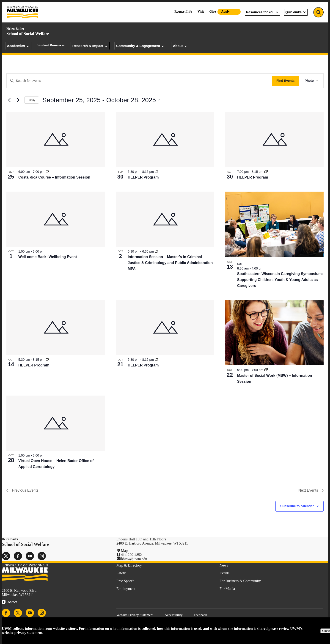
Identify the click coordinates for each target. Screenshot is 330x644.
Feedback (200, 615)
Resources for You (263, 12)
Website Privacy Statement (135, 615)
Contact (11, 602)
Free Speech (125, 581)
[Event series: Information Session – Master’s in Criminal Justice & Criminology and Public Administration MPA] (157, 251)
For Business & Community (240, 581)
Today (32, 100)
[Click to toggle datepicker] (101, 100)
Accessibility (173, 615)
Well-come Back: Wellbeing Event (48, 257)
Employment (126, 589)
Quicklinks (296, 12)
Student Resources (51, 45)
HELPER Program (143, 177)
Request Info (183, 12)
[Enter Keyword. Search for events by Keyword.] (139, 81)
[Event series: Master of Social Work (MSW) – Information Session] (266, 370)
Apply (225, 12)
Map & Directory (129, 565)
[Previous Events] (9, 100)
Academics (18, 46)
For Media (227, 589)
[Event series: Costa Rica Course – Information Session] (47, 172)
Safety (121, 573)
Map (124, 551)
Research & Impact (90, 46)
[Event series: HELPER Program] (157, 172)
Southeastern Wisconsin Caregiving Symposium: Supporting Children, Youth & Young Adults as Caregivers (280, 280)
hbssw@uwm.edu (134, 559)
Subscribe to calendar (297, 506)
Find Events (285, 81)
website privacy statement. (23, 633)
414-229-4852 (131, 555)
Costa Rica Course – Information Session (54, 177)
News (224, 565)
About (180, 46)
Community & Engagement (140, 46)
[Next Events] (18, 100)
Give (212, 12)
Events (225, 573)
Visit (201, 12)
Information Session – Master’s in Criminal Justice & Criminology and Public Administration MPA (170, 263)
